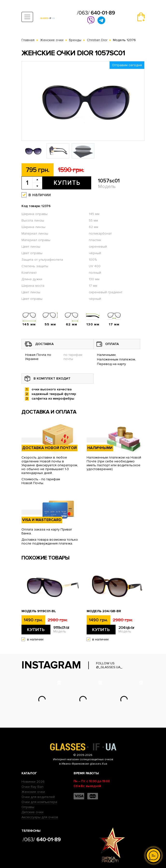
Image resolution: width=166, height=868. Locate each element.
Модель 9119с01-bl (39, 611)
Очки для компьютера (39, 802)
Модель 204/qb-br (104, 611)
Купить (67, 183)
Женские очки (33, 792)
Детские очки (32, 812)
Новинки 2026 (33, 782)
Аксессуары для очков (40, 817)
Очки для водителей (38, 797)
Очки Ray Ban (32, 787)
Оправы (28, 807)
